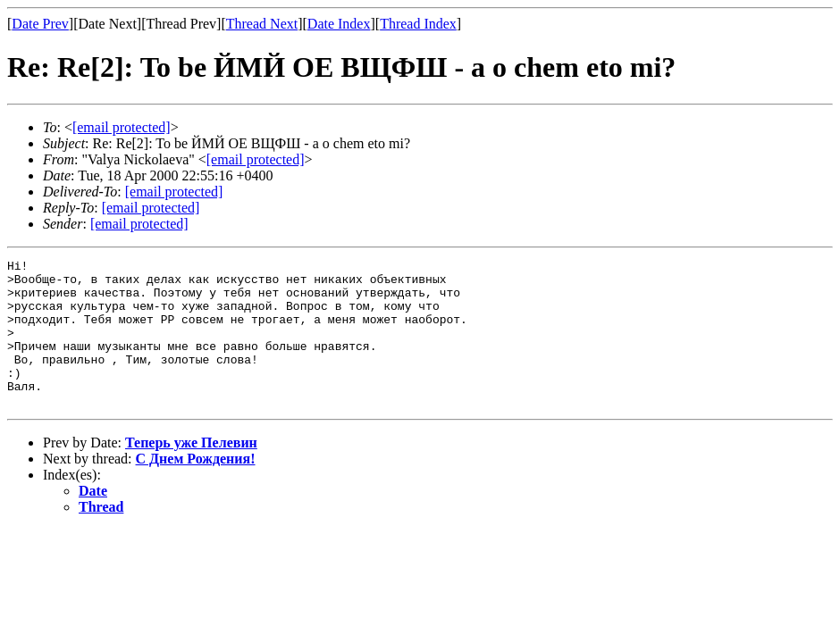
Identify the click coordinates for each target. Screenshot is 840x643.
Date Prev (40, 24)
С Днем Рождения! (196, 488)
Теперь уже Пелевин (191, 472)
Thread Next (262, 24)
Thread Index (418, 24)
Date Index (339, 24)
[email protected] (174, 192)
